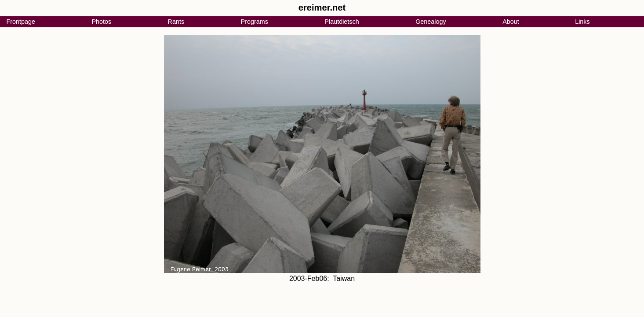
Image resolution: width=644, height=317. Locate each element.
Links (582, 22)
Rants (176, 22)
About (511, 22)
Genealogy (431, 22)
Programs (255, 22)
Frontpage (21, 22)
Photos (101, 22)
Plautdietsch (342, 22)
